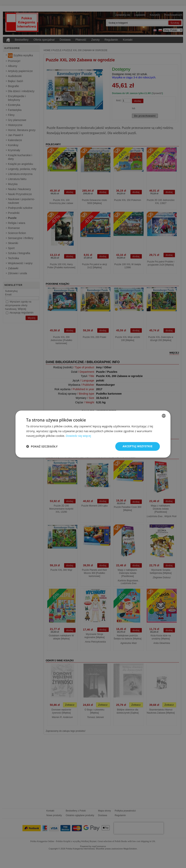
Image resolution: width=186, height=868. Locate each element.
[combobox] (164, 416)
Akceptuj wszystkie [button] (138, 446)
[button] (42, 446)
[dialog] (93, 434)
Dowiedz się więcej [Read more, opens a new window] (78, 436)
